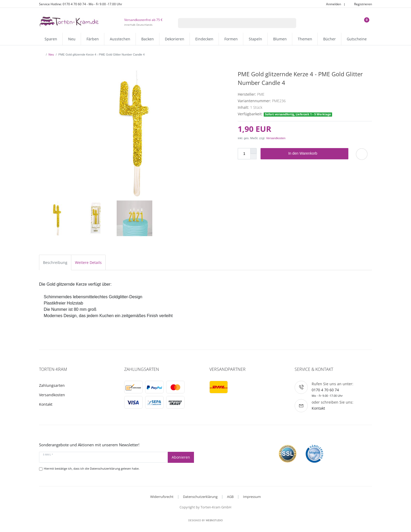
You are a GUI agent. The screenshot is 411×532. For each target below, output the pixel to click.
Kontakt (46, 404)
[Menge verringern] (253, 157)
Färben (93, 39)
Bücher (329, 39)
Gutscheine (357, 39)
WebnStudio (214, 520)
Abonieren (181, 457)
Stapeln (255, 39)
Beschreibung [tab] (55, 262)
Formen (231, 39)
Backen (148, 39)
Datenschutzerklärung (200, 497)
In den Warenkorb (316, 154)
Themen (305, 39)
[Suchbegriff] (230, 23)
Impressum (252, 497)
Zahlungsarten (52, 385)
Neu (72, 39)
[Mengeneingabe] (244, 154)
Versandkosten (276, 138)
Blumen (280, 39)
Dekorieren (175, 39)
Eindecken (204, 39)
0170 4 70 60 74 (325, 390)
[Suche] (290, 23)
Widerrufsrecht (162, 497)
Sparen (51, 39)
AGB (230, 497)
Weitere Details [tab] (88, 262)
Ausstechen (120, 39)
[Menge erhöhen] (253, 151)
